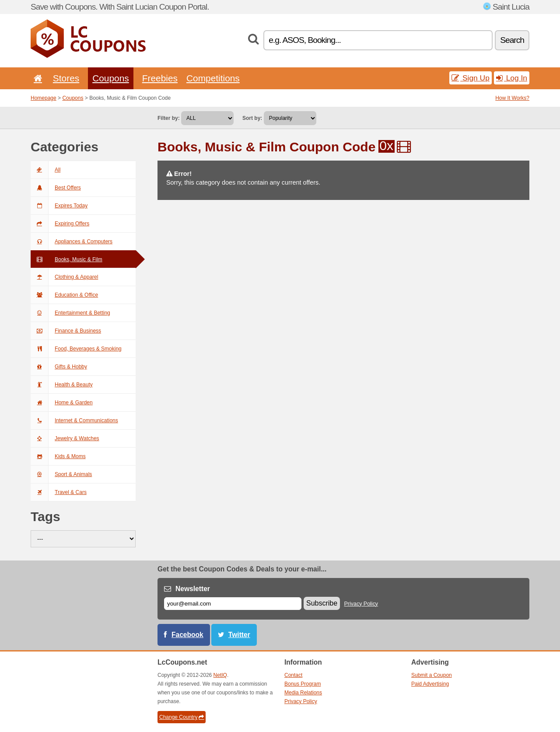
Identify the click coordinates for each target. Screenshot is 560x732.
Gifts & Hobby (59, 367)
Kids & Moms (58, 456)
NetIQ (220, 675)
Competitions (213, 78)
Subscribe (322, 603)
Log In (512, 78)
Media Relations (303, 693)
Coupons (111, 78)
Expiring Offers (60, 224)
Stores (66, 78)
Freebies (160, 78)
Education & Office (64, 295)
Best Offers (56, 188)
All (45, 170)
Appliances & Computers (72, 242)
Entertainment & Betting (70, 313)
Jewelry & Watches (65, 438)
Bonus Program (303, 684)
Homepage (44, 98)
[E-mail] (233, 604)
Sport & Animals (61, 474)
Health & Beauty (62, 385)
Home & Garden (62, 403)
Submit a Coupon (432, 675)
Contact (293, 675)
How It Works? (512, 98)
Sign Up (471, 78)
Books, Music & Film (66, 259)
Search (512, 40)
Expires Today (59, 206)
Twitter (239, 635)
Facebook (187, 635)
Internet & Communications (74, 420)
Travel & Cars (59, 492)
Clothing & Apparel (64, 277)
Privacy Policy (361, 604)
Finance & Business (66, 331)
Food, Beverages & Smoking (76, 349)
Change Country (182, 717)
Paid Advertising (430, 684)
